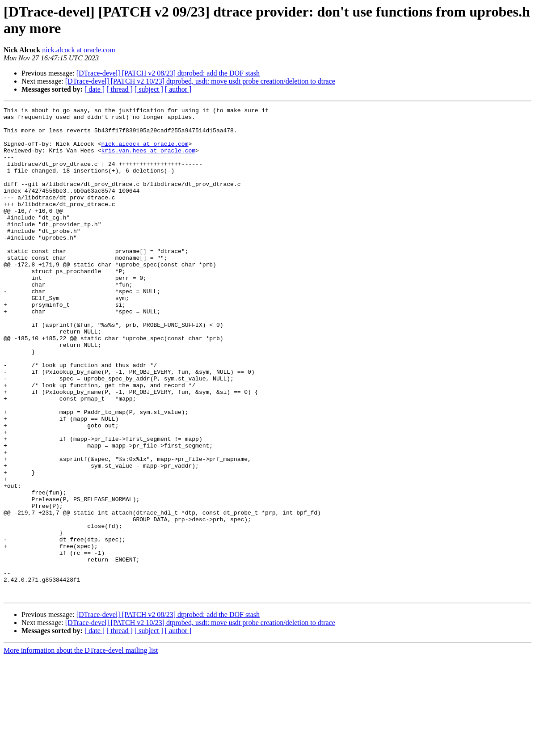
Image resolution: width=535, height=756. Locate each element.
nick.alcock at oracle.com (78, 50)
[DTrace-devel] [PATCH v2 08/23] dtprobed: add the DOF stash (168, 73)
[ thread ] (120, 89)
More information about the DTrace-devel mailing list (81, 748)
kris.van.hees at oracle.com (148, 160)
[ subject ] (149, 89)
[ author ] (178, 89)
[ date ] (95, 89)
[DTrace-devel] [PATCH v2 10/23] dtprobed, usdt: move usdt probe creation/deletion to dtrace (200, 81)
